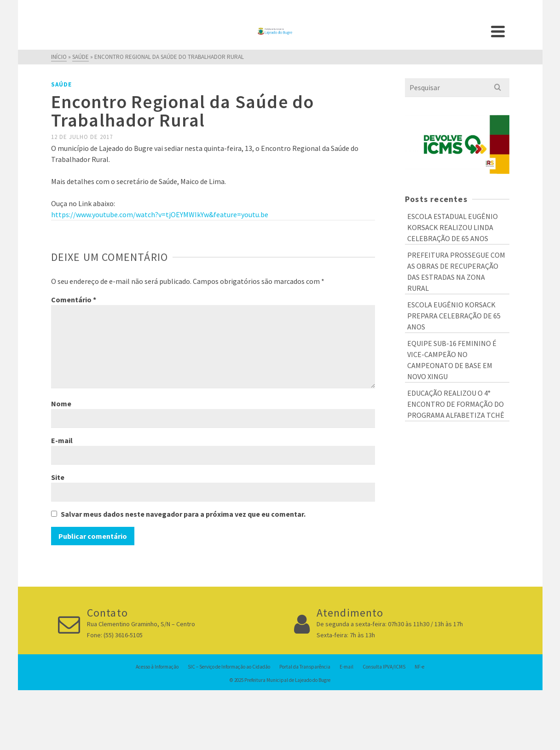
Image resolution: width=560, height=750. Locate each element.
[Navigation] (498, 31)
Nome (61, 404)
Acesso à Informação (157, 667)
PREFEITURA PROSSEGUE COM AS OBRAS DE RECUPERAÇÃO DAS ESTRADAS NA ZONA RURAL (456, 271)
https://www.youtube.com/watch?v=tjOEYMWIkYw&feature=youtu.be (160, 214)
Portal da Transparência (305, 667)
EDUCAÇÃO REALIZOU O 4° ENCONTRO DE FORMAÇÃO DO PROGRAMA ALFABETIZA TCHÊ (456, 404)
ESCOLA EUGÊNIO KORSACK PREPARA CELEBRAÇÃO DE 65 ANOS (454, 316)
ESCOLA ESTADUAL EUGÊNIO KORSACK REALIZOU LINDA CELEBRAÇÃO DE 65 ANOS (453, 227)
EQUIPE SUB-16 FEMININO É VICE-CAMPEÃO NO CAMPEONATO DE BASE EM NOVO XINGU (452, 360)
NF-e (419, 667)
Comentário (74, 300)
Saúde (61, 84)
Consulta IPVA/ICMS (384, 667)
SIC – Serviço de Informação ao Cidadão (229, 667)
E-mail (62, 440)
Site (58, 477)
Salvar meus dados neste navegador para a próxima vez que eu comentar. (183, 514)
